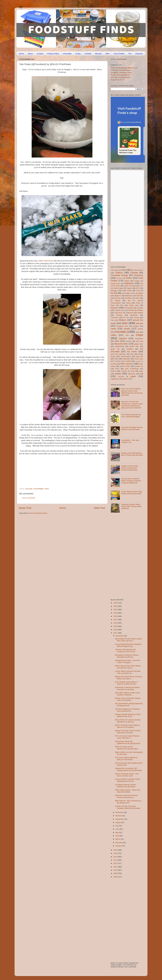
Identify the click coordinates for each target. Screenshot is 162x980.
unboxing (121, 377)
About (30, 54)
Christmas (138, 275)
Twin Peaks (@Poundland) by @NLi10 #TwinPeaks (126, 759)
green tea (115, 349)
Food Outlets (119, 54)
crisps (139, 335)
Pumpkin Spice (120, 310)
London (133, 293)
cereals (127, 329)
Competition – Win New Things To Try (130, 441)
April (117, 836)
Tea (130, 54)
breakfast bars (122, 326)
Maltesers (129, 296)
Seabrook (129, 313)
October (119, 816)
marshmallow (126, 356)
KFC (138, 288)
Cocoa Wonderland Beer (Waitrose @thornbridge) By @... (128, 645)
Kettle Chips (127, 291)
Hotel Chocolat (130, 286)
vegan (133, 376)
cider (138, 332)
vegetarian (115, 379)
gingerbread (120, 346)
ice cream (132, 351)
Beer (108, 54)
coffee (114, 335)
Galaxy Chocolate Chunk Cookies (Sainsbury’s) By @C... (128, 732)
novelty (113, 364)
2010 (116, 870)
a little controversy (45, 261)
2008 (116, 877)
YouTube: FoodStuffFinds (120, 77)
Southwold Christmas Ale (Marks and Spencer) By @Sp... (127, 688)
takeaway (132, 374)
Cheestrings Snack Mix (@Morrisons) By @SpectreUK (128, 742)
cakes (113, 329)
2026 (116, 603)
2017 (116, 633)
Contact (40, 54)
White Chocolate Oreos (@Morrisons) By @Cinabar (126, 748)
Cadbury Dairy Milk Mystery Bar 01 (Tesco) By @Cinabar (132, 454)
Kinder (138, 291)
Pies (122, 305)
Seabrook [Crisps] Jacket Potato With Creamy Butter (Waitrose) (131, 506)
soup (132, 371)
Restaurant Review (136, 310)
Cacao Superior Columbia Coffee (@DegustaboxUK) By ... (128, 780)
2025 (116, 606)
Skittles (140, 313)
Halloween (129, 283)
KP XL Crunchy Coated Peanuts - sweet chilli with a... (128, 737)
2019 (116, 626)
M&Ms (141, 293)
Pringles (140, 308)
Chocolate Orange (119, 275)
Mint (138, 298)
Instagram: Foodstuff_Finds (121, 73)
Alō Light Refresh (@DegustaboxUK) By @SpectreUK (129, 705)
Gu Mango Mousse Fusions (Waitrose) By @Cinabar (125, 786)
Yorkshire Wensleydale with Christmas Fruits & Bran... (126, 651)
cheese (140, 329)
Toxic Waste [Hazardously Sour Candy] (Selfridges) (131, 416)
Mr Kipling (115, 300)
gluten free (134, 346)
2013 (116, 860)
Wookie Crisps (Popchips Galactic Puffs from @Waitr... (128, 699)
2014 (116, 857)
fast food (139, 341)
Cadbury (119, 273)
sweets (118, 374)
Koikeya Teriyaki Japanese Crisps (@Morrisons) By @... (128, 715)
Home (21, 54)
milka (116, 359)
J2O (142, 286)
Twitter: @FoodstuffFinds (120, 75)
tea (142, 374)
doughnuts (139, 339)
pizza (117, 369)
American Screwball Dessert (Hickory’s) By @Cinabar (132, 428)
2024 (116, 610)
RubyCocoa (119, 313)
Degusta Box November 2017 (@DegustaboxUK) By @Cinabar (129, 769)
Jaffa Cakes (119, 288)
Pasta (128, 303)
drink (117, 341)
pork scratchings (132, 369)
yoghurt (126, 379)
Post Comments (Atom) (38, 513)
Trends (136, 317)
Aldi (123, 270)
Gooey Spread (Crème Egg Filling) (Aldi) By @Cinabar (131, 493)
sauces (113, 371)
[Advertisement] (57, 470)
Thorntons (115, 317)
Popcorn (115, 308)
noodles (128, 361)
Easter (129, 278)
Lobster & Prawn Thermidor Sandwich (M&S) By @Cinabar (128, 807)
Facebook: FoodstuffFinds (121, 70)
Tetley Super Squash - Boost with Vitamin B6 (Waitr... (128, 791)
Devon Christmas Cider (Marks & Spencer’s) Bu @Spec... (128, 726)
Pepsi (113, 305)
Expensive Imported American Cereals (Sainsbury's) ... (126, 796)
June (118, 829)
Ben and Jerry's (137, 270)
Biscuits (98, 54)
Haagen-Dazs (115, 284)
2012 (116, 863)
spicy (141, 371)
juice (132, 354)
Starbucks (134, 315)
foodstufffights (39, 489)
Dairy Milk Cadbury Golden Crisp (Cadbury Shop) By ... (128, 694)
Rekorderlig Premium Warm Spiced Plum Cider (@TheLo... (128, 640)
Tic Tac (126, 317)
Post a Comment (29, 498)
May (117, 832)
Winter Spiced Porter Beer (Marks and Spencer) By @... (128, 667)
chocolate (29, 489)
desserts (123, 338)
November (120, 812)
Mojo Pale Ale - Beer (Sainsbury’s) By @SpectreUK (128, 802)
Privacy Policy (53, 54)
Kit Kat (114, 293)
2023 (116, 613)
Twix (112, 320)
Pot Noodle (129, 308)
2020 (116, 623)
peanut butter (125, 366)
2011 (116, 867)
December (120, 636)
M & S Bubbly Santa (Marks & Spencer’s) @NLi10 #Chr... (126, 683)
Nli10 (47, 489)
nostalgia (138, 361)
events (129, 341)
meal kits (139, 356)
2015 (116, 853)
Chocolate (67, 54)
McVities (128, 298)
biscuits (140, 323)
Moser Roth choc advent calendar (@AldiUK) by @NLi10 (128, 721)
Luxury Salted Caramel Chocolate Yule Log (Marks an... (128, 672)
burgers (136, 326)
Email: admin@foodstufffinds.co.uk (124, 68)
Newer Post (25, 508)
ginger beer (139, 344)
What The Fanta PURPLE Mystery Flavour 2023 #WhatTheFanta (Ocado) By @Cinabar (132, 392)
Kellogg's (114, 291)
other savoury (127, 364)
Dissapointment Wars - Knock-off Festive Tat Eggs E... (128, 661)
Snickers (119, 315)
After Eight (114, 270)
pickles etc (139, 366)
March (118, 839)
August (118, 822)
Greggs (137, 281)
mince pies (139, 359)
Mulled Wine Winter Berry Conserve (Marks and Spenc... (129, 678)
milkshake (127, 359)
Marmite (140, 296)
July (117, 826)
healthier (130, 349)
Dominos (119, 278)
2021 (116, 620)
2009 (116, 873)
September (120, 819)
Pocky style (134, 305)
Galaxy (127, 281)
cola (127, 335)
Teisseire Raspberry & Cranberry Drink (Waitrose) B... (127, 710)
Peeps (138, 303)
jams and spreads (118, 354)
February (119, 842)
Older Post (99, 508)
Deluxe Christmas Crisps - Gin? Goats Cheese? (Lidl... (127, 775)
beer (125, 323)
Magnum (118, 296)
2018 (116, 630)
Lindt (124, 293)
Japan (130, 288)
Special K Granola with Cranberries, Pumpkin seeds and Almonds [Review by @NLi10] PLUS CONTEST (132, 405)
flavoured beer (121, 344)
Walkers (123, 320)
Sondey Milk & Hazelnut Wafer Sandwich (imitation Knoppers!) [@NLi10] (131, 481)
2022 (116, 616)
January (119, 846)
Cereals (88, 54)
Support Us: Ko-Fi (118, 80)
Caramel (134, 273)
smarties (124, 371)
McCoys (118, 298)
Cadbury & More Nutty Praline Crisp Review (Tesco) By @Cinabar (130, 468)
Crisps (78, 54)
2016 (116, 850)
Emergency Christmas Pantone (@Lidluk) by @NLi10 (127, 656)
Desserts (139, 54)
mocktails (118, 361)
